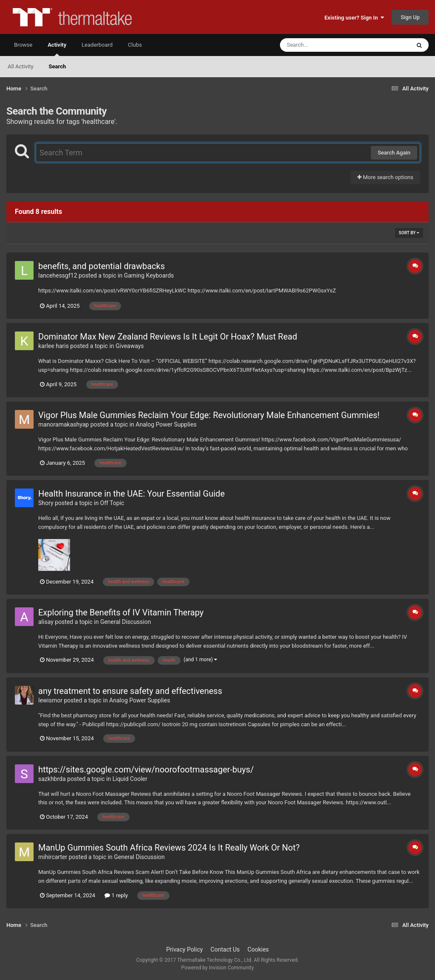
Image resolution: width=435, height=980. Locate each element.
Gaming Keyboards (149, 275)
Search (58, 66)
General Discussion (126, 622)
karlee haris (54, 346)
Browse (23, 45)
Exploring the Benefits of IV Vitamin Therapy (121, 612)
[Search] (324, 45)
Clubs (135, 45)
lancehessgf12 (58, 275)
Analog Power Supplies (166, 424)
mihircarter (53, 857)
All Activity (21, 66)
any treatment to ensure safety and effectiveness (130, 691)
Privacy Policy (184, 949)
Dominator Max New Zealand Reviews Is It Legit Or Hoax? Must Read (168, 337)
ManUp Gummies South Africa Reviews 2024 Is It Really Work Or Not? (169, 848)
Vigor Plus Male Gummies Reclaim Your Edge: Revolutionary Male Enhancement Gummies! (209, 415)
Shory (46, 503)
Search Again (394, 153)
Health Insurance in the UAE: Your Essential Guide (131, 494)
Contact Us (225, 949)
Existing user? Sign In (354, 18)
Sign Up (410, 17)
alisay (46, 622)
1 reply (116, 895)
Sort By (409, 233)
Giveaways (130, 346)
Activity (57, 49)
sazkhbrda (52, 779)
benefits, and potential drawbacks (102, 266)
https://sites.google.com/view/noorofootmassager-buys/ (146, 769)
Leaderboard (97, 45)
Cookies (258, 949)
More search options (385, 177)
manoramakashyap (64, 424)
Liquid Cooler (130, 779)
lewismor (50, 700)
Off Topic (112, 503)
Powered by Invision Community (218, 968)
